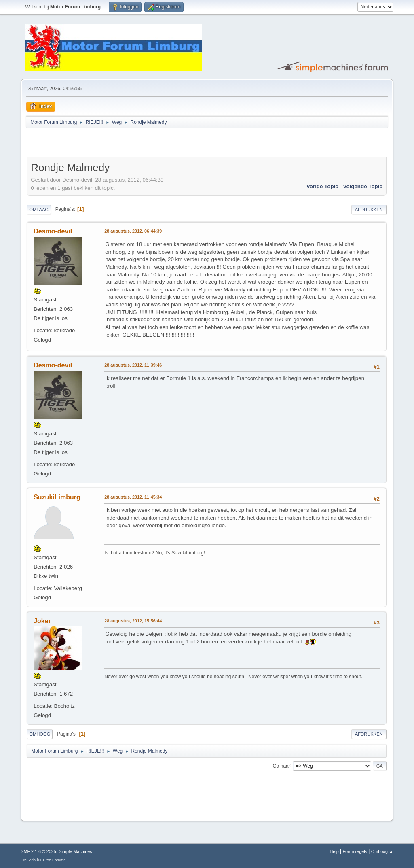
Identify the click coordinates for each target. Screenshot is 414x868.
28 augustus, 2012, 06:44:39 (133, 231)
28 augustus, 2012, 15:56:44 (133, 621)
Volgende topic (363, 186)
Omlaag (39, 210)
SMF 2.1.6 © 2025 (38, 851)
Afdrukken (369, 210)
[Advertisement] (121, 144)
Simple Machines (76, 851)
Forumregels (355, 851)
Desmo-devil (53, 231)
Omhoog (40, 734)
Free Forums (54, 860)
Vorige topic (322, 186)
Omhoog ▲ (382, 851)
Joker (42, 621)
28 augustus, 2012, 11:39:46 (133, 365)
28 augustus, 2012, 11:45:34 (133, 497)
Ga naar (281, 766)
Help (334, 851)
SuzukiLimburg (57, 497)
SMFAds (28, 860)
